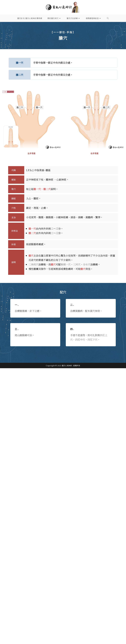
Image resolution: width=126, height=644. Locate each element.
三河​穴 (77, 264)
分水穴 (87, 264)
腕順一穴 (66, 264)
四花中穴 (80, 340)
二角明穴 (34, 264)
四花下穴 (92, 340)
